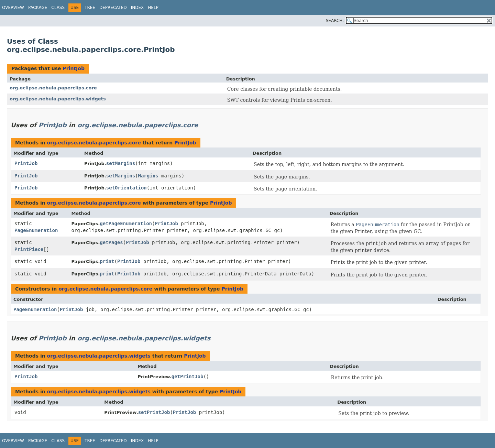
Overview (13, 8)
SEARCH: (335, 21)
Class (58, 8)
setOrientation (126, 188)
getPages (111, 242)
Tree (90, 8)
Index (137, 8)
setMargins (121, 163)
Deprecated (113, 8)
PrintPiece (29, 249)
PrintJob (73, 68)
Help (153, 8)
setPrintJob (154, 412)
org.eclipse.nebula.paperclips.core (53, 88)
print (107, 261)
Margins (148, 176)
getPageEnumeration (126, 223)
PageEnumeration (36, 230)
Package (38, 8)
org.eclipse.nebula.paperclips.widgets (58, 99)
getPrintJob (188, 376)
